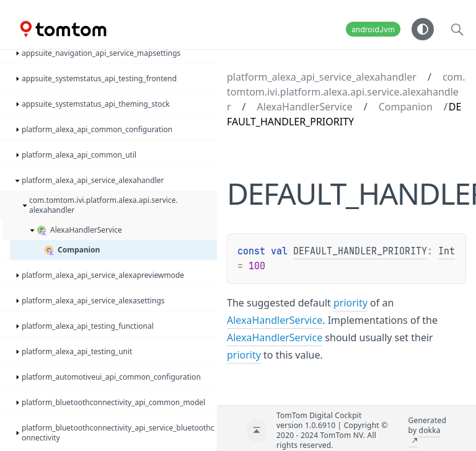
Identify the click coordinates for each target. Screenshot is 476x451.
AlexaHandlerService (305, 107)
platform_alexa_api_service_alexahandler (322, 77)
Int (447, 251)
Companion (406, 107)
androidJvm (373, 29)
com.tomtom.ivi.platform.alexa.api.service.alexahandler (346, 92)
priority (350, 303)
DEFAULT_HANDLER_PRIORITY (360, 251)
